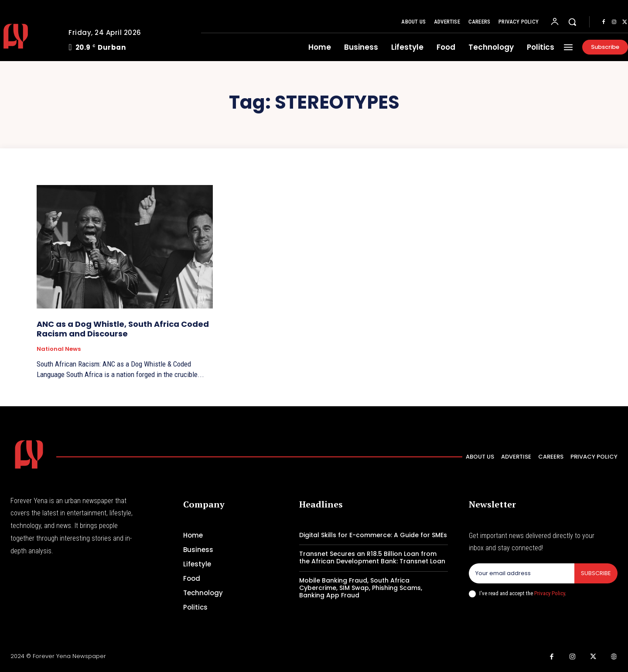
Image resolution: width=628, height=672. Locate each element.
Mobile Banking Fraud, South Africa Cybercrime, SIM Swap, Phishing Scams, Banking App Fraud (361, 588)
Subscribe (596, 573)
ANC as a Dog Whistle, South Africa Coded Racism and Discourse (123, 329)
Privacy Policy (549, 593)
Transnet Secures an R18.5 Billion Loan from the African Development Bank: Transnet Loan (372, 557)
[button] (572, 22)
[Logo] (29, 454)
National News (59, 349)
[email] (522, 573)
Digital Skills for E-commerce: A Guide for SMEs (373, 535)
